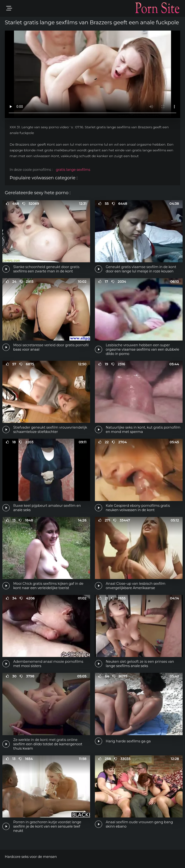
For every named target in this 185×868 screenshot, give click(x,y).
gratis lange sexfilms (73, 170)
